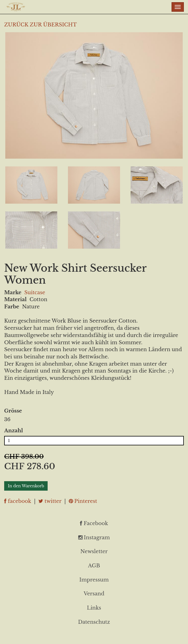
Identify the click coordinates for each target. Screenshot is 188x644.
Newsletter (94, 551)
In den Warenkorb (26, 486)
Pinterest (83, 501)
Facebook (94, 523)
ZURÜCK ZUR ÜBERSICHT (41, 25)
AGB (94, 566)
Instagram (94, 538)
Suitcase (35, 293)
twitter (50, 501)
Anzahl (14, 431)
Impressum (94, 580)
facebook (18, 501)
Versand (94, 594)
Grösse (13, 411)
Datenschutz (94, 622)
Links (94, 608)
